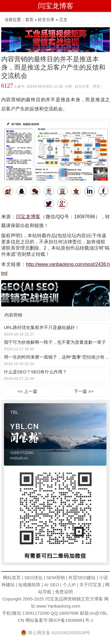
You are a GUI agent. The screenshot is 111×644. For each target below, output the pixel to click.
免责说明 (64, 592)
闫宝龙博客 (56, 6)
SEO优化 (33, 578)
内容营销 (13, 315)
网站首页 (12, 578)
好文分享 (46, 20)
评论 (96, 86)
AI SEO (52, 585)
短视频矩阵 (29, 585)
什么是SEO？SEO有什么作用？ (35, 372)
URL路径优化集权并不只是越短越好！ (42, 327)
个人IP (69, 585)
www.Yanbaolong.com (58, 606)
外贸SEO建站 (82, 578)
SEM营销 (55, 578)
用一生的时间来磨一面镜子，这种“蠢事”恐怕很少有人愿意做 (57, 357)
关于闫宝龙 (90, 585)
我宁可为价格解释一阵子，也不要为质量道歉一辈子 (55, 342)
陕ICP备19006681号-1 (71, 620)
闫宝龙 (52, 599)
